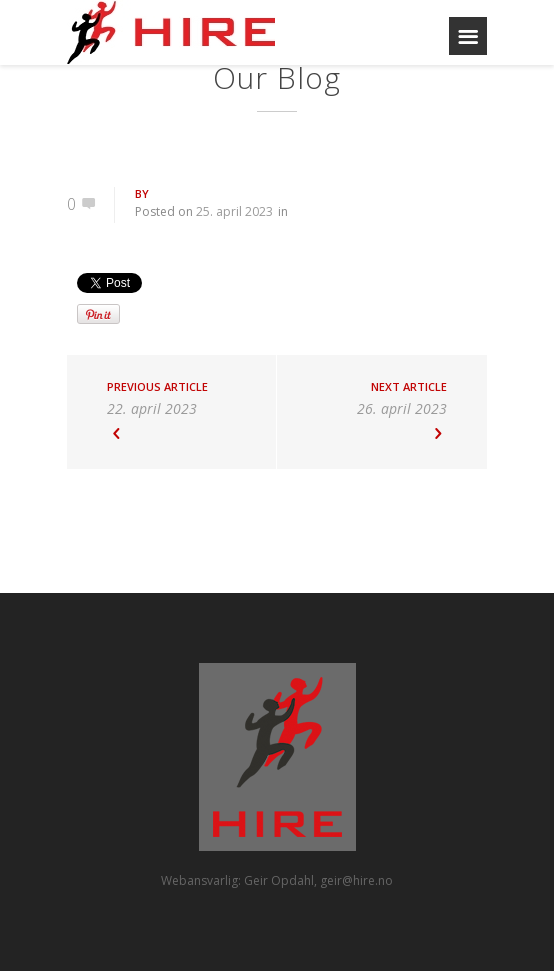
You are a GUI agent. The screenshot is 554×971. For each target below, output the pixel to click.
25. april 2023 (234, 211)
